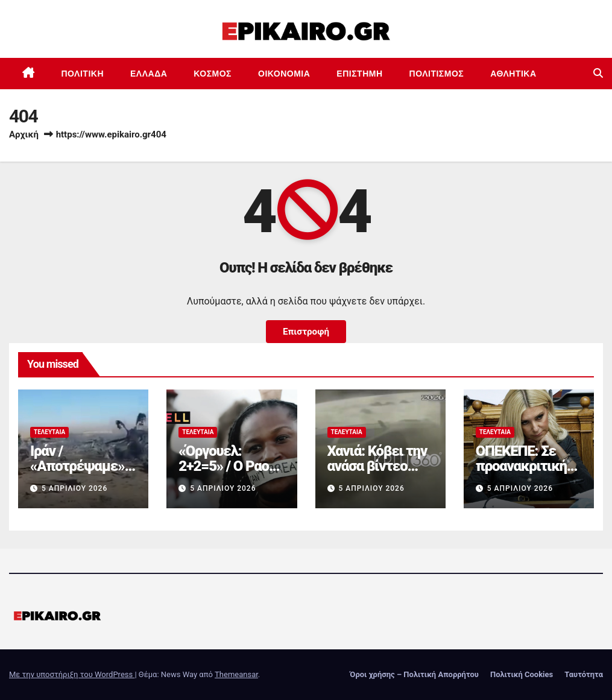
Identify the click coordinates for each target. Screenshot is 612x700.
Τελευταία (49, 432)
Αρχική (24, 134)
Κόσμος (213, 74)
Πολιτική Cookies (522, 674)
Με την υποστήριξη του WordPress (72, 674)
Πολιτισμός (437, 74)
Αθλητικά (513, 74)
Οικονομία (284, 74)
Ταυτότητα (584, 674)
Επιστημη (359, 74)
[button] (598, 73)
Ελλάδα (149, 74)
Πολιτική (83, 74)
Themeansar (236, 674)
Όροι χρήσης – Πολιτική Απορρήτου (414, 674)
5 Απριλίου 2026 (74, 488)
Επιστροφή (306, 332)
